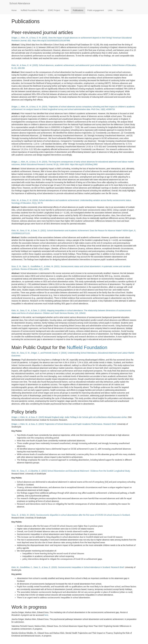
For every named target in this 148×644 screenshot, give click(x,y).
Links (110, 10)
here (46, 615)
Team (66, 10)
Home (14, 10)
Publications (78, 10)
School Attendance (20, 3)
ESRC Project (54, 10)
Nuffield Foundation (87, 347)
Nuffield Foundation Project (32, 10)
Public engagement (96, 10)
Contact (120, 10)
